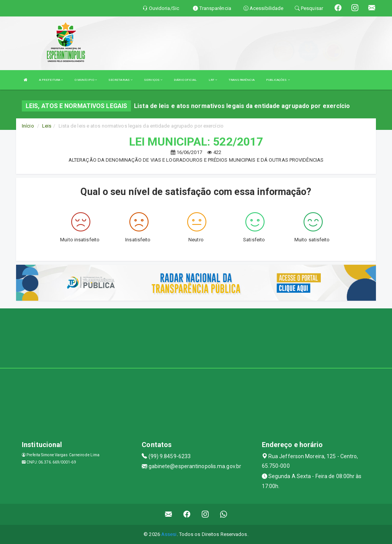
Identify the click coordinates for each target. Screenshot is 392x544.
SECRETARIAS (120, 80)
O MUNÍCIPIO (86, 80)
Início (28, 126)
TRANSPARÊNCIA (242, 80)
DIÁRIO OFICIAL (185, 80)
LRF (213, 80)
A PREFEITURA (51, 80)
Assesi (169, 534)
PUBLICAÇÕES (278, 80)
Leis (47, 126)
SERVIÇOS (153, 80)
